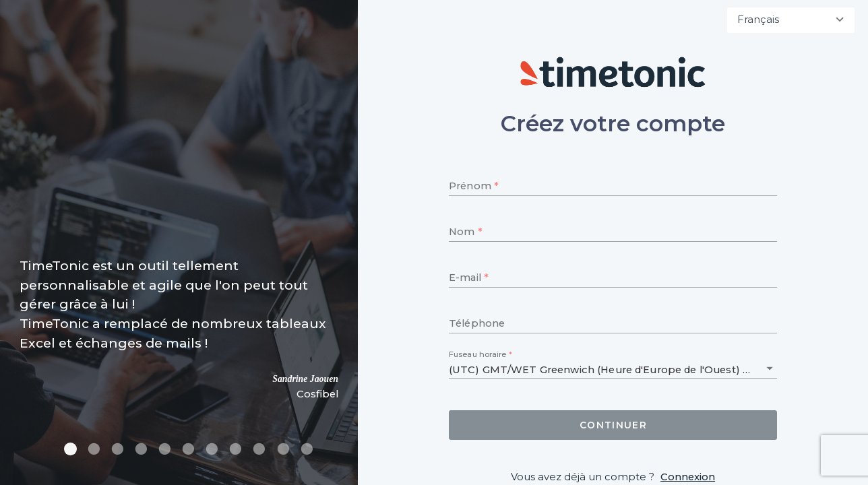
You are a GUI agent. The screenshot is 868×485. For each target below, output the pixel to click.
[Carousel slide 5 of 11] (165, 449)
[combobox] (791, 20)
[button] (770, 368)
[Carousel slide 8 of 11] (236, 449)
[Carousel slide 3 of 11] (118, 449)
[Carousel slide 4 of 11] (141, 449)
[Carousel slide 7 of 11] (212, 449)
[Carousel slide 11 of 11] (307, 449)
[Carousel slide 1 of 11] (70, 449)
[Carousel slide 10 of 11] (283, 449)
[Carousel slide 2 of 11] (94, 449)
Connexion (688, 477)
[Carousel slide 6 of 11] (188, 449)
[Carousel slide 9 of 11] (259, 449)
